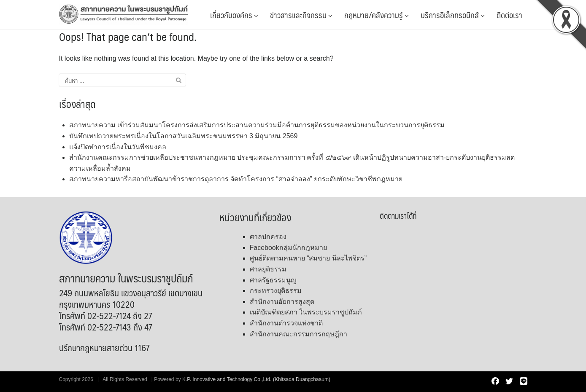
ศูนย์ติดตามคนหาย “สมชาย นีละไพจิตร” (308, 258)
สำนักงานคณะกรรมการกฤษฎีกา (298, 334)
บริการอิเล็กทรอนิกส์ (453, 15)
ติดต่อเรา (509, 15)
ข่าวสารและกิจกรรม (301, 15)
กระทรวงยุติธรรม (276, 291)
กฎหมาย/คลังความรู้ (377, 15)
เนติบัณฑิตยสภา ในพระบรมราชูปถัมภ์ (306, 312)
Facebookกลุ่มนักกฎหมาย (288, 248)
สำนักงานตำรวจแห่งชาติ (286, 323)
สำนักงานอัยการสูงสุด (282, 302)
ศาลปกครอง (268, 237)
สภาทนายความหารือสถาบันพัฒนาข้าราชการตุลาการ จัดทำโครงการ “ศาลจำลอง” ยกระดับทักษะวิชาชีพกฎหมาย (236, 179)
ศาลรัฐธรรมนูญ (273, 280)
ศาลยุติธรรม (268, 269)
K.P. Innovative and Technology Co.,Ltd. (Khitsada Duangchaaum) (256, 379)
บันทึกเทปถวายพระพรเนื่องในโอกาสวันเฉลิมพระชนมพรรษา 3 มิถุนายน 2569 (184, 136)
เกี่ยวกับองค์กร (234, 15)
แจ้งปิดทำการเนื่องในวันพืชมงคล (118, 147)
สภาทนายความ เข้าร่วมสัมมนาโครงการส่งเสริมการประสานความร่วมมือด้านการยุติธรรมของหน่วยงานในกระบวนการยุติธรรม (257, 125)
